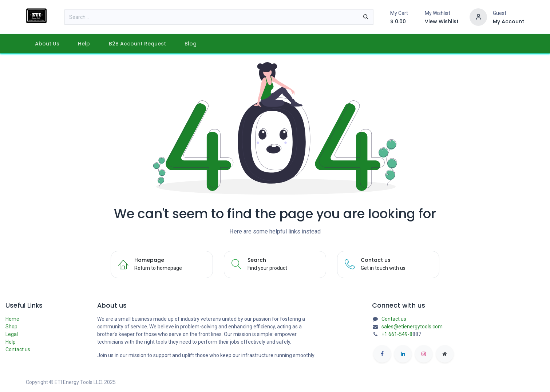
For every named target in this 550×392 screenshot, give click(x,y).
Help (11, 342)
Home (12, 319)
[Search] (366, 17)
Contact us (18, 349)
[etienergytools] (445, 354)
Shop (11, 327)
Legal (12, 334)
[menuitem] (47, 44)
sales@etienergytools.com (412, 327)
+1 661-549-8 (397, 334)
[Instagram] (424, 354)
